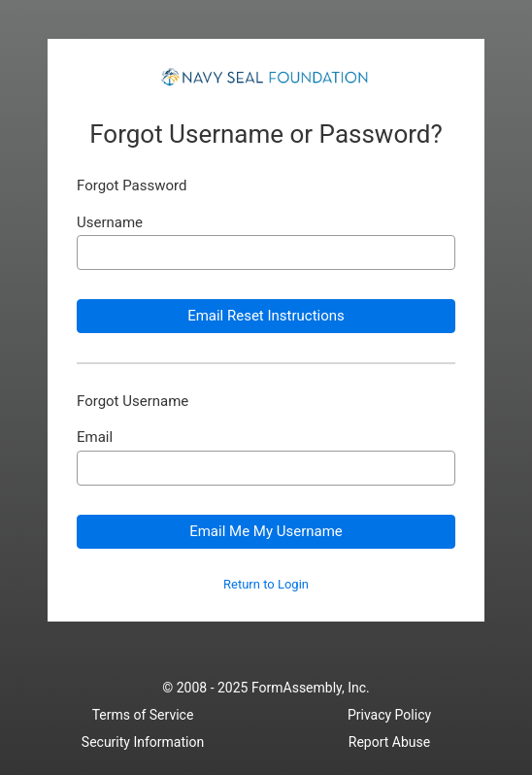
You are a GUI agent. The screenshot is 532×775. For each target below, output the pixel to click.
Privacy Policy (389, 715)
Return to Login (266, 585)
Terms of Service (143, 715)
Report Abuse (389, 742)
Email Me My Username (266, 531)
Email (95, 438)
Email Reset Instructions (266, 316)
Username (110, 223)
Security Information (143, 742)
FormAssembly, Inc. (311, 688)
